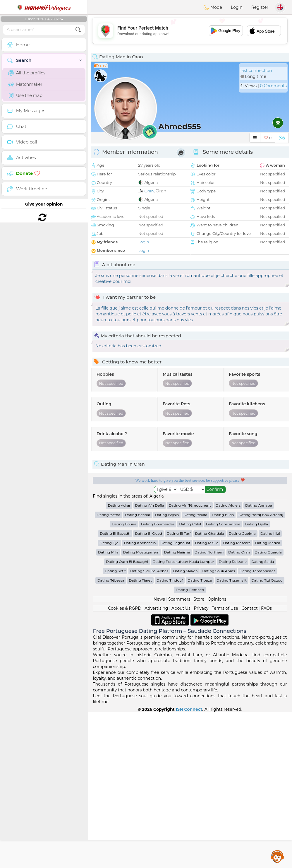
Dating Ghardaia (210, 533)
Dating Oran (239, 552)
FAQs (266, 608)
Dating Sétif (115, 571)
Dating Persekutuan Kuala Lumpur (183, 562)
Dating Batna (108, 515)
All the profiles (27, 73)
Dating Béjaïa (167, 515)
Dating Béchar (138, 515)
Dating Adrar (119, 505)
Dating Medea (268, 543)
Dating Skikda (185, 571)
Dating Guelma (242, 533)
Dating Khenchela (140, 543)
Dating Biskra (195, 515)
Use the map (25, 95)
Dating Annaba (259, 505)
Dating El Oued (148, 533)
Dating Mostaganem (141, 552)
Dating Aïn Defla (150, 505)
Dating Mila (108, 552)
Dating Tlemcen (190, 590)
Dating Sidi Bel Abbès (149, 571)
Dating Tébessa (111, 580)
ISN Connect (189, 709)
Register (260, 7)
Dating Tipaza (200, 580)
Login (237, 7)
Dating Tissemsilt (232, 580)
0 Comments (273, 86)
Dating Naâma (177, 552)
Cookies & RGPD (125, 608)
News (159, 599)
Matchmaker (25, 84)
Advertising (156, 608)
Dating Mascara (237, 543)
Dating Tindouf (170, 580)
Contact (249, 608)
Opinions (217, 599)
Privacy (201, 608)
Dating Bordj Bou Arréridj (261, 515)
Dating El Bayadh (115, 533)
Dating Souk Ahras (219, 571)
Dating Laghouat (175, 543)
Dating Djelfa (256, 524)
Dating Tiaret (140, 580)
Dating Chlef (190, 524)
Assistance (277, 856)
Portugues (44, 7)
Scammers (179, 599)
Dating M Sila (207, 543)
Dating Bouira (124, 524)
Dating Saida (263, 562)
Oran (149, 191)
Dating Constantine (223, 524)
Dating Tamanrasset (257, 571)
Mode (213, 7)
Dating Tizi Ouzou (267, 580)
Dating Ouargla (268, 552)
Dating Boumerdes (158, 524)
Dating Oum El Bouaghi (127, 562)
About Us (181, 608)
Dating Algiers (228, 505)
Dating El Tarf (179, 533)
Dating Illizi (270, 533)
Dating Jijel (109, 543)
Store (199, 599)
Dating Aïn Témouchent (190, 505)
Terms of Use (225, 608)
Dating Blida (223, 515)
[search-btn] (78, 30)
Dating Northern (209, 552)
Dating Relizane (233, 562)
